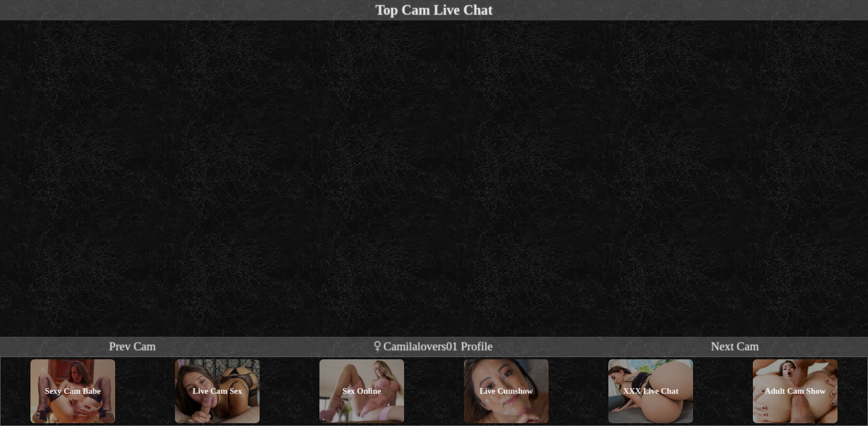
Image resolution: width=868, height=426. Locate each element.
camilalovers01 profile (433, 346)
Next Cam (735, 346)
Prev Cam (132, 346)
